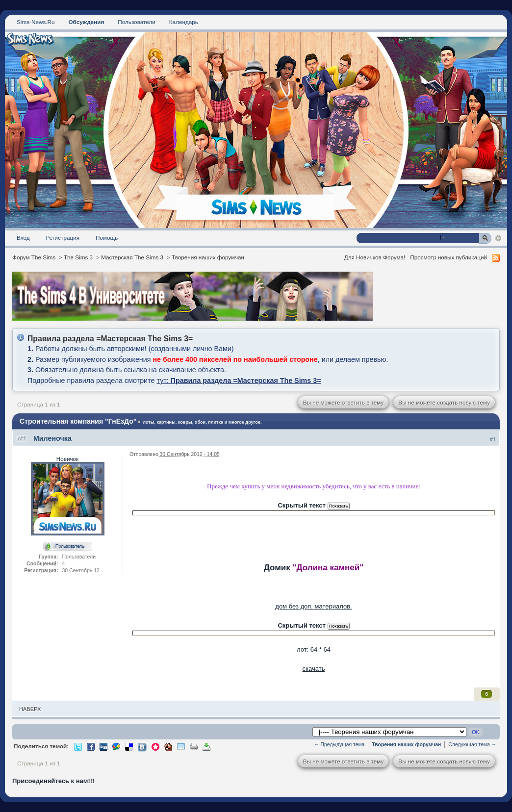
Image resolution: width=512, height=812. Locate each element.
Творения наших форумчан (208, 257)
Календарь (184, 22)
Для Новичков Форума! (375, 257)
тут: (239, 381)
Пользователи (137, 22)
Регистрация (63, 238)
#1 (493, 439)
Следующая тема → (472, 745)
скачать (314, 669)
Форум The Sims (34, 257)
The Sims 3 (78, 257)
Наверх (30, 709)
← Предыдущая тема (339, 745)
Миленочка (52, 438)
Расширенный (498, 238)
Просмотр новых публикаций (448, 257)
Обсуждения (86, 22)
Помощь (107, 238)
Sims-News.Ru (36, 22)
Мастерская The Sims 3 (132, 257)
